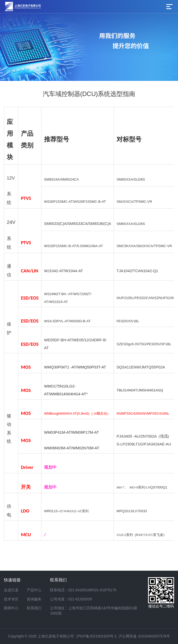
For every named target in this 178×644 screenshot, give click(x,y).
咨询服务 (34, 599)
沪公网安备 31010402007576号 (144, 636)
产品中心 (34, 590)
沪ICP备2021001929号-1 (96, 636)
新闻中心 (11, 608)
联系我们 (34, 608)
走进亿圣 (11, 590)
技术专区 (11, 599)
